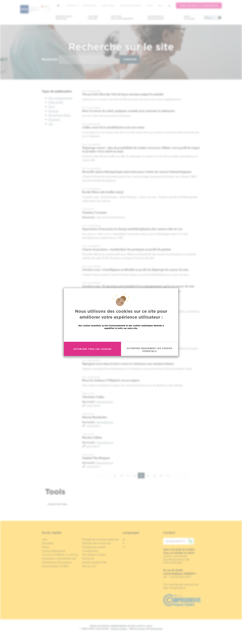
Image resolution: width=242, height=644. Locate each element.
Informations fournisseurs (57, 562)
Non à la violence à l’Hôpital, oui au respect (111, 380)
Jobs (44, 539)
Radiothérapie (105, 402)
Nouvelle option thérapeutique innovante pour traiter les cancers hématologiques (137, 172)
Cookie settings (57, 504)
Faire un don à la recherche (199, 6)
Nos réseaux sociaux (94, 555)
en (124, 539)
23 (142, 476)
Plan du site (89, 566)
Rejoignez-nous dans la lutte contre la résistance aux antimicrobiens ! (128, 364)
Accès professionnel (130, 6)
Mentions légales (119, 629)
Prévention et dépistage (64, 18)
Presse (45, 547)
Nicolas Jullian (92, 437)
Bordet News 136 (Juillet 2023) (103, 192)
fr (160, 6)
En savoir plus (121, 335)
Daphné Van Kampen (96, 458)
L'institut (73, 6)
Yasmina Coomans (94, 212)
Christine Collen (93, 397)
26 (162, 475)
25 (156, 475)
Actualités (90, 6)
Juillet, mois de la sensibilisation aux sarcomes (113, 127)
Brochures (88, 558)
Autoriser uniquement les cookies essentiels (150, 350)
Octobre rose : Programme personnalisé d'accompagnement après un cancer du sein (138, 286)
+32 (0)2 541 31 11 (179, 541)
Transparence (90, 551)
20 (123, 475)
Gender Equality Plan (94, 562)
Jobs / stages (108, 6)
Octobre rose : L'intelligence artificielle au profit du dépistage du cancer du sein (135, 270)
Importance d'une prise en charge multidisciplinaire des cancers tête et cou (132, 229)
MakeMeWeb (156, 629)
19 (116, 475)
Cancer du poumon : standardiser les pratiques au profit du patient (127, 249)
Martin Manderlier (95, 417)
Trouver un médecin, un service (60, 555)
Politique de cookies (94, 547)
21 (129, 475)
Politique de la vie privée (96, 543)
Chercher (130, 59)
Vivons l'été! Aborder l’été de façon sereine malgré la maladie (123, 94)
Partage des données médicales (100, 539)
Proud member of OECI (55, 566)
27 (169, 475)
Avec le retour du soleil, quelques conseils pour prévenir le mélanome (128, 111)
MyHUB (149, 6)
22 (136, 475)
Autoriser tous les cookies (92, 349)
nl (124, 547)
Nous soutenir (189, 18)
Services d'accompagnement (122, 18)
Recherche (50, 59)
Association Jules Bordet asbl (59, 558)
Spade (142, 629)
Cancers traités (93, 18)
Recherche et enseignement (156, 18)
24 (149, 475)
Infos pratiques (209, 18)
